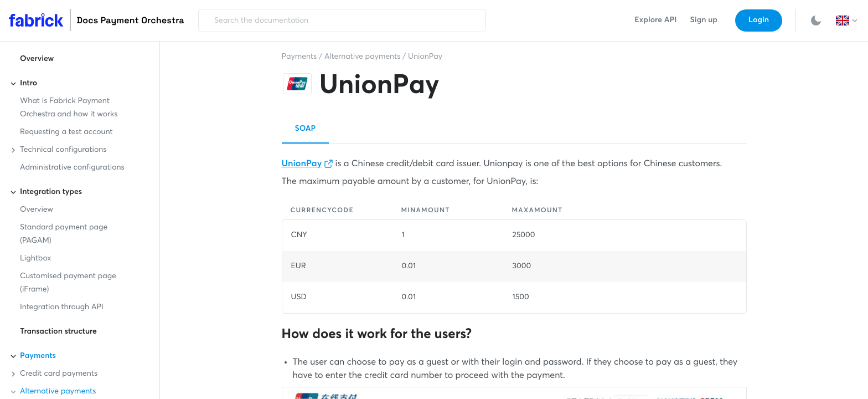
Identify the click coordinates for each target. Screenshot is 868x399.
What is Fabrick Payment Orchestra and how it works (69, 108)
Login (759, 21)
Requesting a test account (66, 132)
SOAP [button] (306, 129)
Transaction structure (58, 332)
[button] (848, 21)
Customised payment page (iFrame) (68, 283)
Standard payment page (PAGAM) (64, 234)
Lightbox (35, 259)
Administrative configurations (72, 168)
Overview (37, 59)
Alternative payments (362, 57)
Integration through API (62, 308)
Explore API (655, 21)
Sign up (704, 21)
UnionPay (425, 57)
